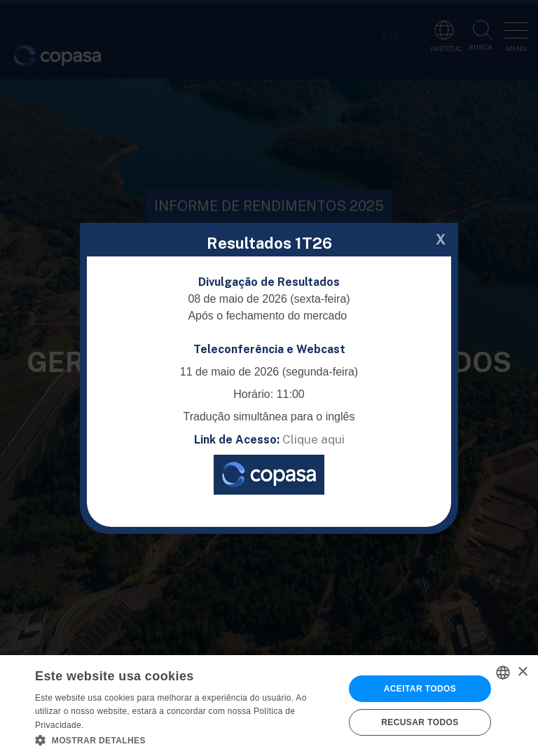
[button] (185, 739)
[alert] (269, 706)
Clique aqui (313, 439)
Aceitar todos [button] (420, 689)
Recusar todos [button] (420, 722)
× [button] (522, 672)
